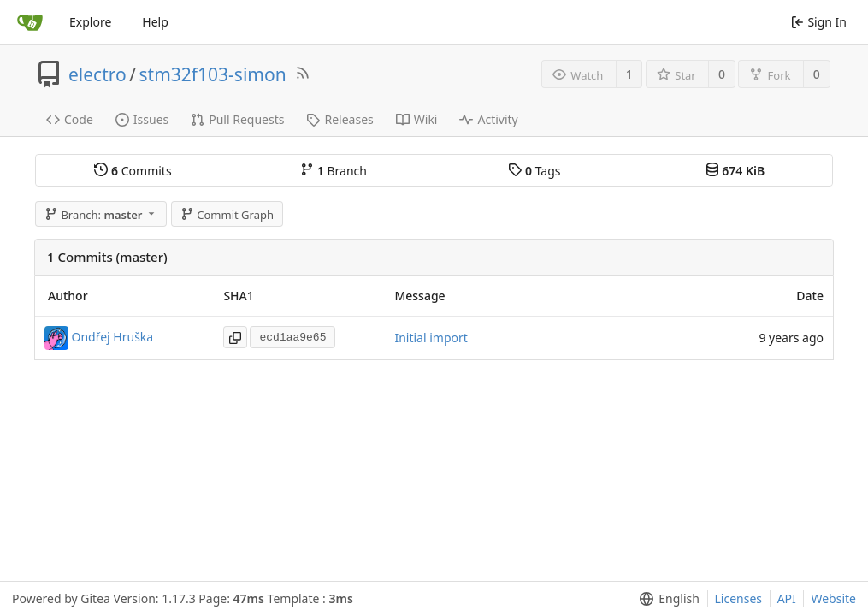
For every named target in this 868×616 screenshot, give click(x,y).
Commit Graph (227, 215)
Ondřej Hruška (113, 336)
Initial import (431, 338)
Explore (90, 22)
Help (155, 22)
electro (97, 74)
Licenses (739, 598)
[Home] (30, 22)
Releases (340, 119)
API (787, 598)
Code (70, 119)
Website (833, 598)
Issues (142, 119)
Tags (534, 171)
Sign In (819, 22)
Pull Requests (237, 119)
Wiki (417, 119)
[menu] (666, 599)
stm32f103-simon (213, 74)
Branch (334, 171)
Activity (488, 119)
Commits (133, 171)
